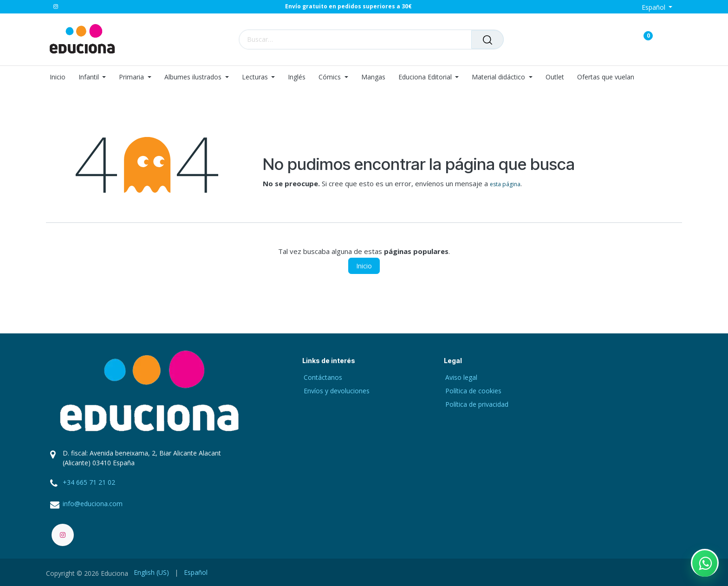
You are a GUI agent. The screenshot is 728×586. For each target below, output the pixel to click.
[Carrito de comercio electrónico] (615, 39)
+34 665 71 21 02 (89, 482)
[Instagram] (56, 7)
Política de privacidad (477, 404)
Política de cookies (473, 391)
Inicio (364, 266)
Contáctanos (323, 377)
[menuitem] (61, 77)
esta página (505, 184)
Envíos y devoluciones (337, 391)
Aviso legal (461, 377)
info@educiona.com (93, 504)
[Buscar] (487, 39)
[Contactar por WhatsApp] (705, 563)
